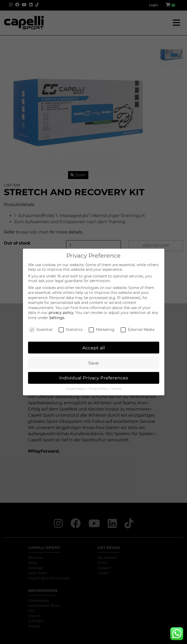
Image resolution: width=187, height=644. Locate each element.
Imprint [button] (116, 389)
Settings (57, 318)
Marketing (102, 330)
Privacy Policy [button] (99, 389)
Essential (41, 330)
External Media (137, 330)
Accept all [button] (94, 348)
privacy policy (61, 313)
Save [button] (93, 363)
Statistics (71, 330)
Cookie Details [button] (76, 389)
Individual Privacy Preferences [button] (94, 378)
